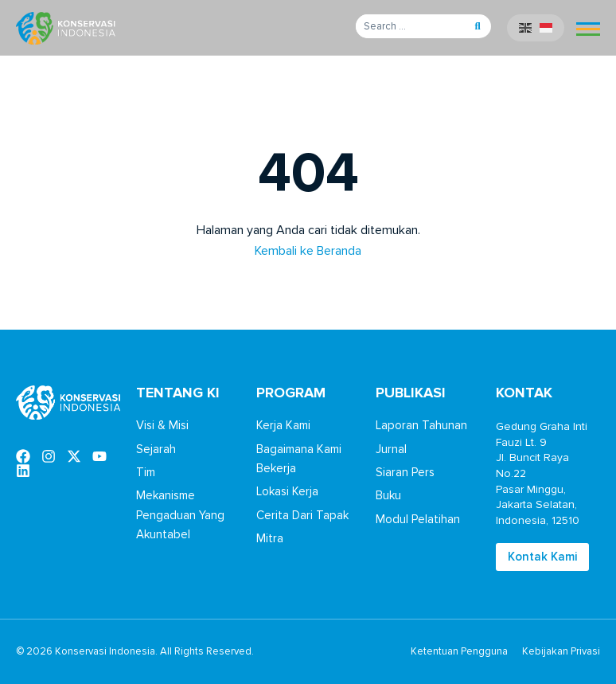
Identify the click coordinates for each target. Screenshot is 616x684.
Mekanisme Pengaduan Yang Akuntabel (180, 515)
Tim (146, 472)
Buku (388, 495)
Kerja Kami (283, 425)
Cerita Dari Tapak (302, 515)
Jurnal (391, 449)
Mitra (270, 538)
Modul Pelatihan (418, 519)
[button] (478, 26)
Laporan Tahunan (421, 425)
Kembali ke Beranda (308, 251)
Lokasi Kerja (287, 491)
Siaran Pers (405, 472)
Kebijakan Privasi (561, 651)
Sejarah (156, 449)
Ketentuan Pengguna (459, 651)
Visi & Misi (162, 425)
